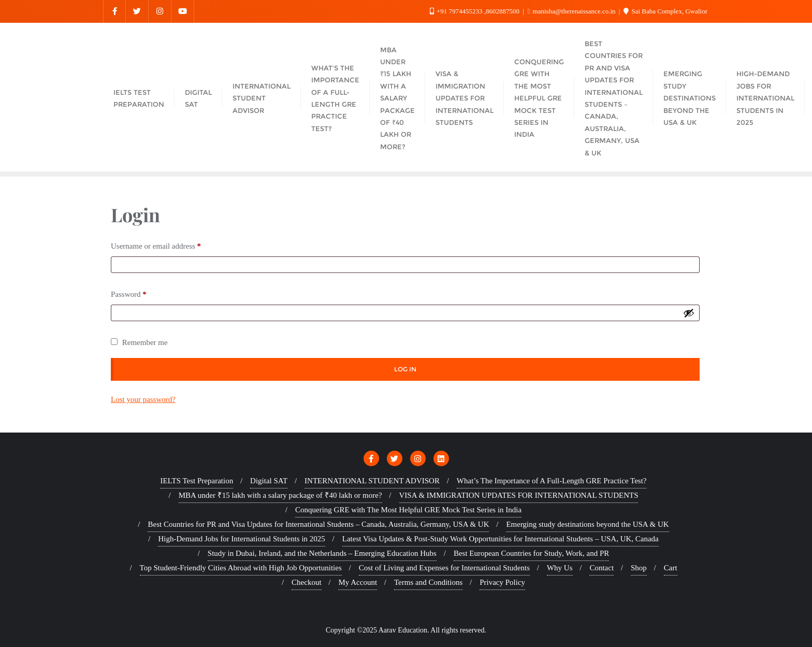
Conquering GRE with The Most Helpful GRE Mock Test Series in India (408, 510)
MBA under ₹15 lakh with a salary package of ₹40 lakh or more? (280, 495)
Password (131, 292)
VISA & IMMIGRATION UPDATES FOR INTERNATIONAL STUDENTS (519, 495)
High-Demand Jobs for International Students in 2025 (241, 539)
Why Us (560, 568)
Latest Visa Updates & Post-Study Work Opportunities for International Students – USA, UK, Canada (501, 539)
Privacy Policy (502, 582)
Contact (601, 568)
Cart (671, 568)
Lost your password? (143, 399)
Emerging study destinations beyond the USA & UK (587, 524)
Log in (405, 369)
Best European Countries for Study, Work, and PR (531, 553)
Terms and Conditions (428, 582)
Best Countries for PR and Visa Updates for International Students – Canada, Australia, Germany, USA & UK (318, 524)
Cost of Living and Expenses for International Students (444, 568)
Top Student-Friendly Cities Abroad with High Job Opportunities (241, 568)
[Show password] (689, 313)
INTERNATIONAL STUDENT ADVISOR (372, 481)
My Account (358, 582)
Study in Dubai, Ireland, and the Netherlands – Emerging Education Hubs (322, 553)
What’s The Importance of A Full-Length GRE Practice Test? (552, 481)
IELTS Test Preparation (197, 481)
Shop (639, 568)
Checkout (307, 582)
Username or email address (158, 244)
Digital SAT (269, 481)
